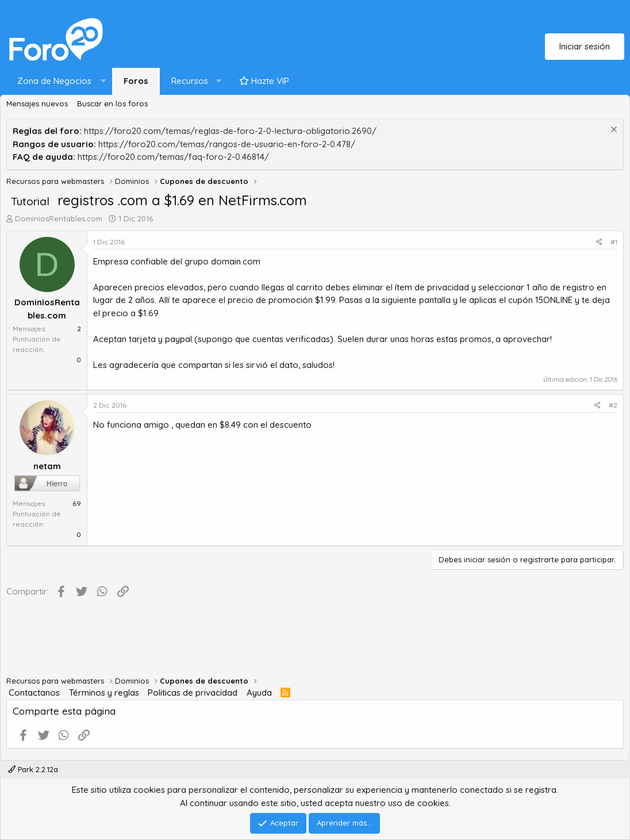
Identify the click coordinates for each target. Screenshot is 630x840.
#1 (614, 242)
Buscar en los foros (112, 103)
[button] (59, 81)
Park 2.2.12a (33, 769)
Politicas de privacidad (193, 693)
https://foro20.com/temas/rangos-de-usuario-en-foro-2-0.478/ (227, 144)
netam (47, 466)
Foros (136, 81)
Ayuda (259, 693)
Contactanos (34, 693)
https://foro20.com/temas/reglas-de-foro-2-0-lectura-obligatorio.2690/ (230, 131)
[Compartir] (599, 242)
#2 (613, 405)
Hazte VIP (264, 81)
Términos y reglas (104, 693)
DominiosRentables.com (59, 218)
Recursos (190, 81)
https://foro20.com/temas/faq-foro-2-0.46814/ (173, 157)
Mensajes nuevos (37, 103)
